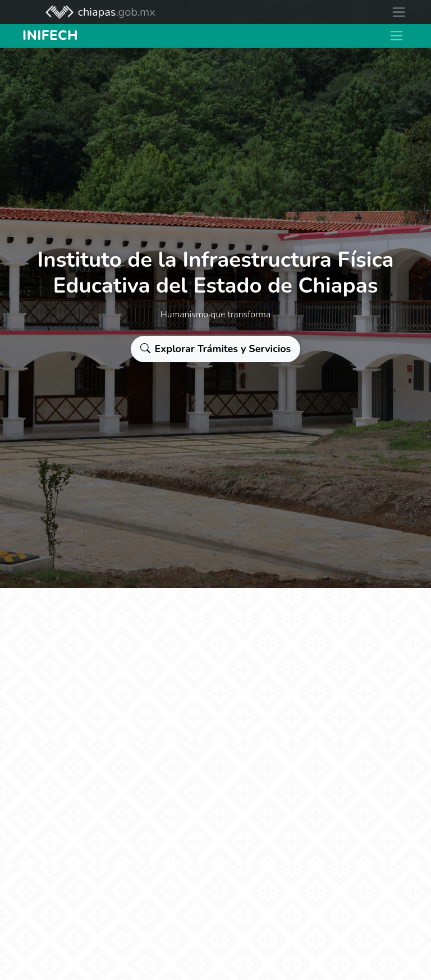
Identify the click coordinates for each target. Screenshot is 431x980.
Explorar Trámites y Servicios (216, 349)
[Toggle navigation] (399, 12)
